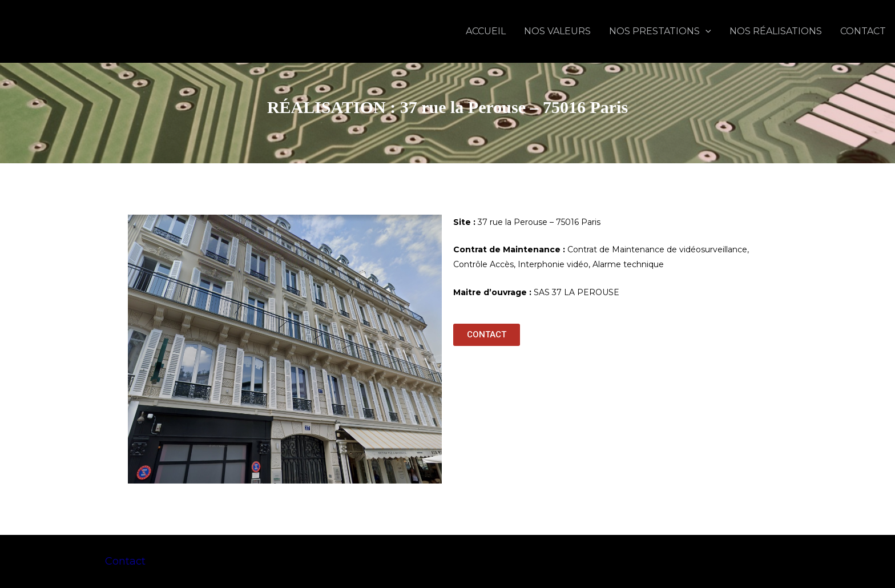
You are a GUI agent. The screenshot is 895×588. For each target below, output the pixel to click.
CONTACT (863, 31)
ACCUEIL (486, 31)
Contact (125, 561)
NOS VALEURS (557, 31)
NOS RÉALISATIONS (776, 31)
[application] (705, 31)
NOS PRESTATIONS (660, 31)
